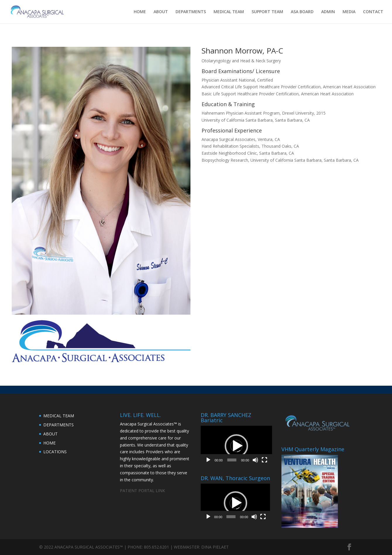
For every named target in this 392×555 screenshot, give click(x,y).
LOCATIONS (55, 452)
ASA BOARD (302, 12)
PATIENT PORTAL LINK (142, 491)
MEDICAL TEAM (229, 12)
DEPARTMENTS (191, 12)
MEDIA (349, 12)
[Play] (208, 460)
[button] (236, 446)
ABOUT (161, 12)
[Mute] (255, 460)
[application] (236, 446)
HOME (140, 12)
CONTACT (373, 12)
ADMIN (328, 12)
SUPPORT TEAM (267, 12)
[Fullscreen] (264, 460)
